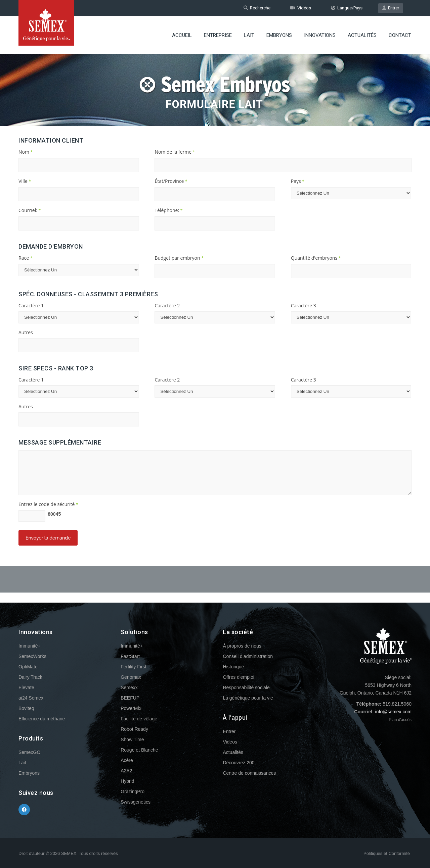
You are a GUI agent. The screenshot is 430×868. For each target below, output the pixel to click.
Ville (25, 181)
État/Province (171, 181)
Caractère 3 (304, 305)
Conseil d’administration (248, 656)
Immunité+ (30, 646)
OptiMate (28, 667)
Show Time (132, 739)
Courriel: (30, 210)
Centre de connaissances (249, 773)
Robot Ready (134, 729)
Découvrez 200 (239, 763)
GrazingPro (133, 792)
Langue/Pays (347, 8)
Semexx (129, 687)
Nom (26, 152)
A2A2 (126, 771)
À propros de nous (242, 646)
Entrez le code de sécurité (48, 504)
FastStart (130, 656)
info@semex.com (393, 712)
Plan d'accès (400, 720)
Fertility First (133, 667)
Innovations (320, 35)
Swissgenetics (136, 802)
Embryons (279, 35)
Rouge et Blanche (139, 750)
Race (25, 258)
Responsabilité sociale (246, 687)
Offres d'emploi (238, 677)
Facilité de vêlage (139, 719)
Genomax (131, 677)
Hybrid (127, 781)
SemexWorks (32, 656)
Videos (230, 742)
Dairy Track (30, 677)
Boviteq (26, 708)
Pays (298, 181)
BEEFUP (130, 698)
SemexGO (29, 752)
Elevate (26, 687)
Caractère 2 (167, 305)
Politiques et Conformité (387, 853)
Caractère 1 (31, 305)
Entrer (391, 8)
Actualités (362, 35)
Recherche (257, 8)
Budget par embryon (179, 258)
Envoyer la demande (48, 538)
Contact (400, 35)
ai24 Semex (31, 698)
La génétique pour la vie (248, 698)
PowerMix (131, 708)
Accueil (182, 35)
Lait (249, 35)
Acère (127, 760)
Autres (26, 332)
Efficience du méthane (42, 719)
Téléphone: (168, 210)
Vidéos (301, 8)
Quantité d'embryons (316, 258)
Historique (233, 667)
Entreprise (218, 35)
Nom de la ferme (175, 152)
